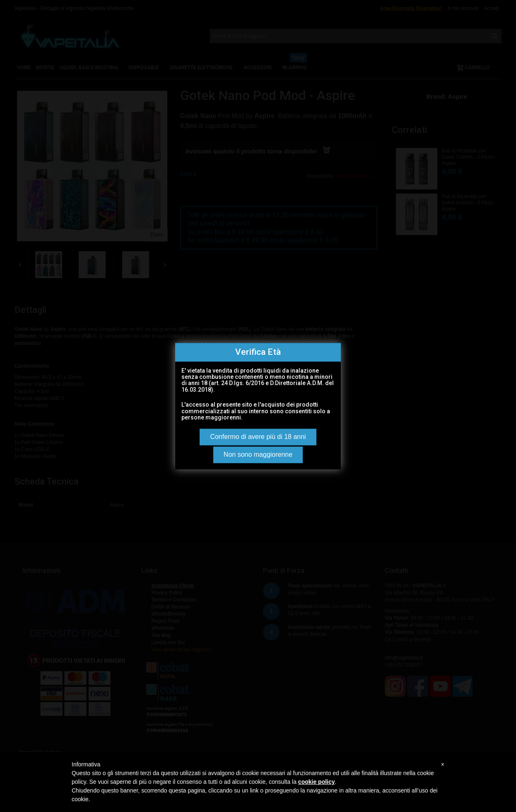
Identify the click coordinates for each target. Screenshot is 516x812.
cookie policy (317, 782)
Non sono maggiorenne (258, 454)
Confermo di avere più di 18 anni (258, 437)
